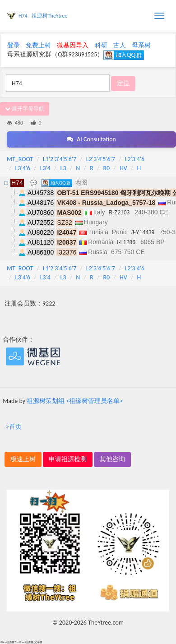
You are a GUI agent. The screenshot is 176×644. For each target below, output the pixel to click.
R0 (107, 168)
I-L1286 (126, 242)
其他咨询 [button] (112, 459)
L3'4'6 (23, 168)
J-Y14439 (143, 232)
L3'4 (45, 168)
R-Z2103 (119, 213)
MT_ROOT (20, 159)
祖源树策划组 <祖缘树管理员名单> (75, 401)
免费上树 (38, 45)
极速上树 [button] (23, 459)
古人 (120, 45)
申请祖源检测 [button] (68, 459)
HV (123, 168)
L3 (63, 168)
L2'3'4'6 (135, 159)
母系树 (141, 45)
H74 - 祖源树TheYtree (43, 16)
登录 (14, 45)
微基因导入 (73, 45)
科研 (101, 45)
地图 (81, 182)
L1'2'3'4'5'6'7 (60, 159)
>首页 (14, 427)
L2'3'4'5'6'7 (101, 159)
